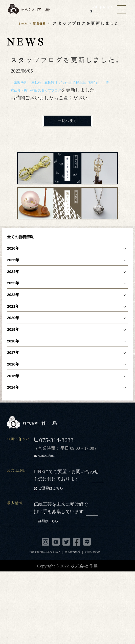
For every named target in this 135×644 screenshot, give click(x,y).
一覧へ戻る (67, 138)
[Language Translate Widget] (91, 11)
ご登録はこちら (71, 535)
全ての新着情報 (27, 256)
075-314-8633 (56, 487)
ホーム (19, 23)
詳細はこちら (73, 567)
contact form (69, 502)
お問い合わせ (93, 597)
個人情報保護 (73, 597)
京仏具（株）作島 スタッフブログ (47, 105)
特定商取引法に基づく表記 (45, 597)
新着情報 (41, 23)
